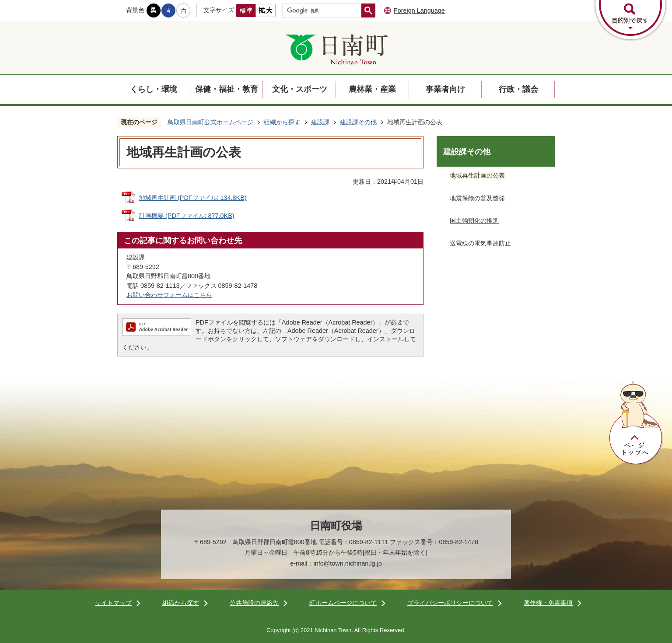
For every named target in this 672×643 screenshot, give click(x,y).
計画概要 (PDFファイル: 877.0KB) (187, 216)
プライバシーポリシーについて (450, 603)
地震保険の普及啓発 (477, 198)
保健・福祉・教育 (227, 89)
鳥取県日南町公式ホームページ (210, 122)
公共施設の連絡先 (254, 603)
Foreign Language (419, 10)
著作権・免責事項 (548, 603)
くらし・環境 (154, 89)
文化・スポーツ (300, 89)
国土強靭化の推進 (474, 220)
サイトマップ (113, 603)
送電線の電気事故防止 (480, 243)
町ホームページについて (343, 603)
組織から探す (282, 122)
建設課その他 (358, 122)
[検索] (324, 10)
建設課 (320, 122)
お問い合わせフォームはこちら (169, 295)
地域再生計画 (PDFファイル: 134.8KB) (193, 198)
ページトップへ (636, 423)
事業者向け (445, 89)
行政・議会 (518, 89)
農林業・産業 (372, 89)
